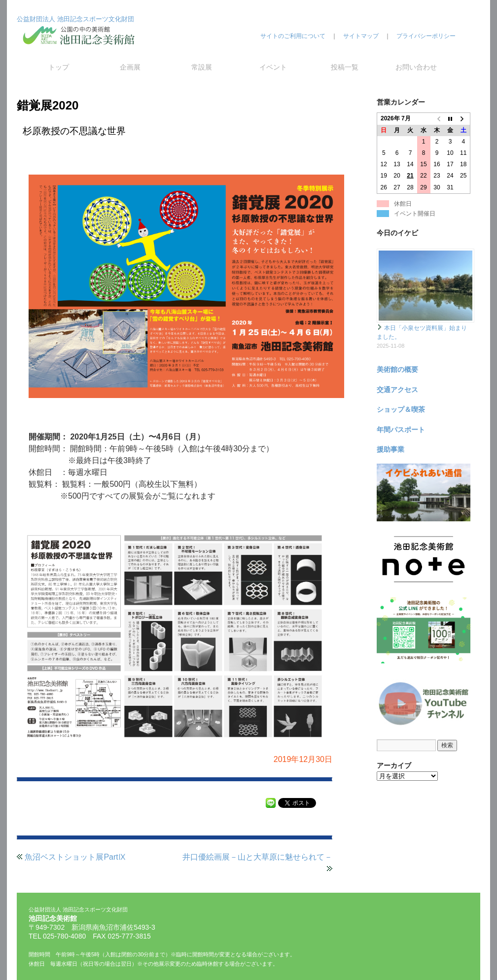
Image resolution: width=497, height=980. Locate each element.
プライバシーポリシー (426, 36)
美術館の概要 (397, 369)
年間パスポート (401, 430)
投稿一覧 (345, 67)
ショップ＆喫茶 (401, 409)
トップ (59, 67)
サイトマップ (361, 36)
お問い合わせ (416, 67)
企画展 (130, 67)
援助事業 (390, 449)
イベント (273, 67)
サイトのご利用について (293, 36)
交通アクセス (397, 390)
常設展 (202, 67)
